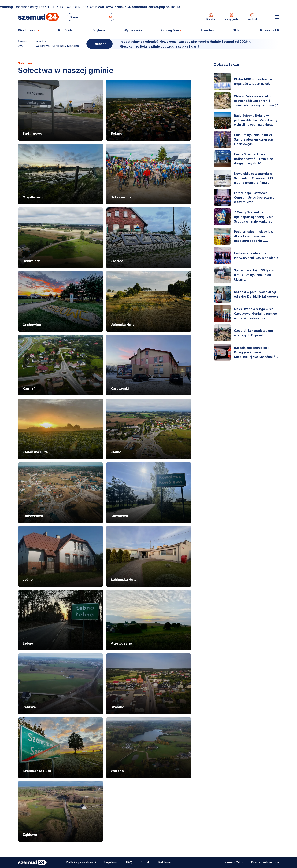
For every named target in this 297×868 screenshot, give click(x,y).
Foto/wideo (66, 30)
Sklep (237, 30)
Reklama (164, 862)
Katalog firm (170, 30)
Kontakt (145, 862)
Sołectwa (208, 30)
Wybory (99, 30)
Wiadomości (27, 30)
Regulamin (111, 862)
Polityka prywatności (81, 862)
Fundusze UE (269, 30)
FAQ (129, 862)
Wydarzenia (133, 30)
